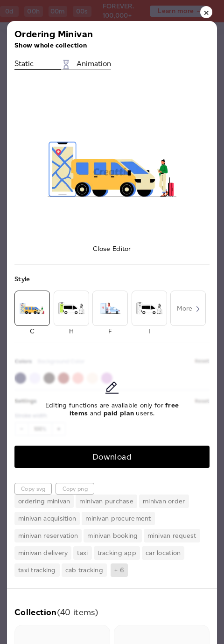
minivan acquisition (47, 519)
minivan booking (112, 536)
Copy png (75, 489)
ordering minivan (44, 501)
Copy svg (33, 489)
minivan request (172, 536)
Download (112, 457)
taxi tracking (37, 570)
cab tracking (84, 570)
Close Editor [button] (112, 249)
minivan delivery (43, 553)
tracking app (117, 553)
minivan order (164, 501)
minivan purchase (106, 501)
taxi (82, 553)
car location (163, 553)
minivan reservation (48, 536)
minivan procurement (118, 519)
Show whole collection (51, 45)
